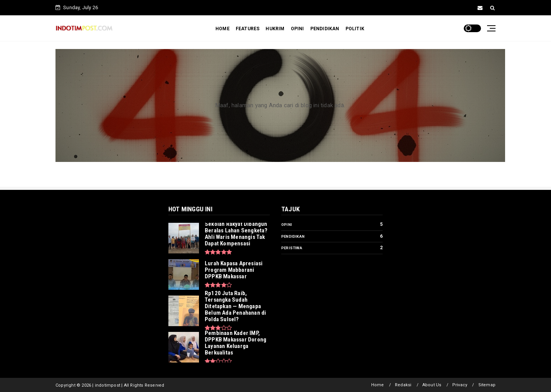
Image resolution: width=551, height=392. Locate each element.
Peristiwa (292, 248)
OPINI (298, 29)
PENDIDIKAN (325, 29)
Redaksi (403, 385)
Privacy (460, 385)
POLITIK (355, 29)
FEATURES (248, 29)
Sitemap (487, 385)
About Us (432, 385)
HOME (223, 29)
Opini (287, 225)
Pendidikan (293, 236)
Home (378, 385)
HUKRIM (275, 29)
